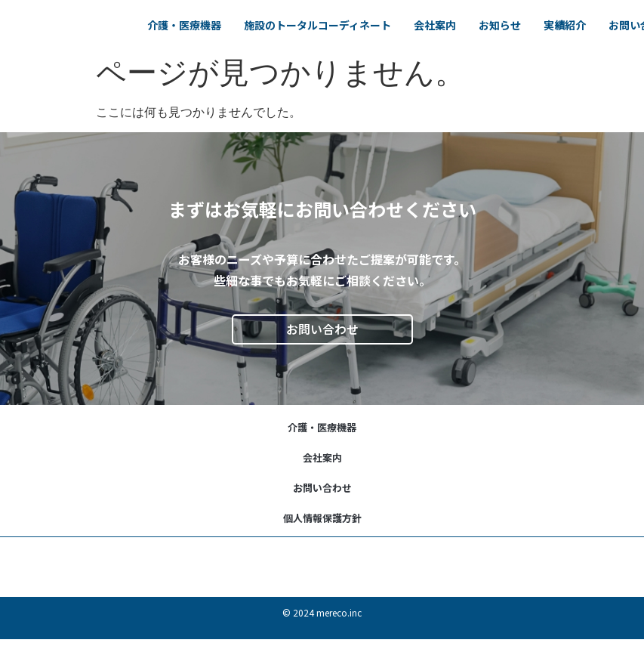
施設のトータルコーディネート (392, 16)
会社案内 (510, 16)
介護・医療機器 (259, 16)
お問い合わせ (322, 488)
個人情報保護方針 (322, 518)
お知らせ (575, 16)
